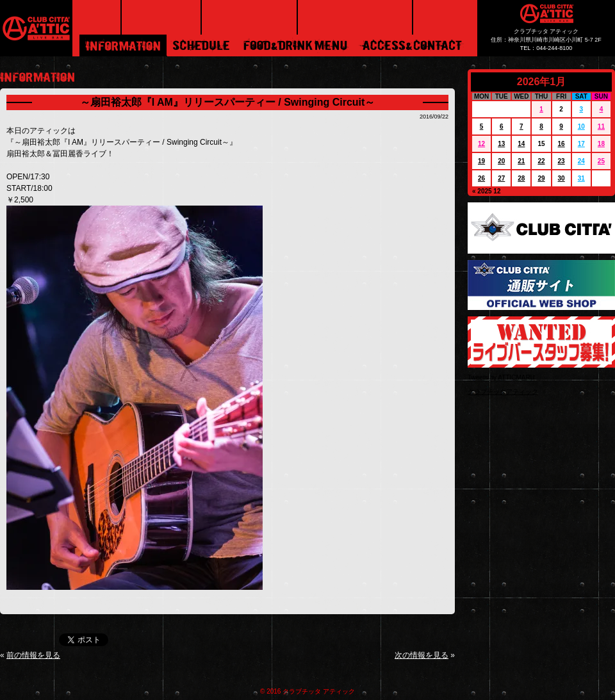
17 (581, 144)
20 (501, 161)
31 (581, 178)
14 (521, 144)
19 (481, 161)
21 (521, 161)
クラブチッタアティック (503, 392)
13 (501, 144)
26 (481, 178)
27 (501, 178)
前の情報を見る (33, 655)
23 (562, 161)
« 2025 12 (487, 191)
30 (562, 178)
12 (481, 144)
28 (521, 178)
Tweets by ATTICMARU (501, 378)
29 (541, 178)
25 (601, 161)
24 (581, 161)
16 (562, 144)
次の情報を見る (422, 655)
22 (541, 161)
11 (601, 126)
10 (581, 126)
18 (601, 144)
